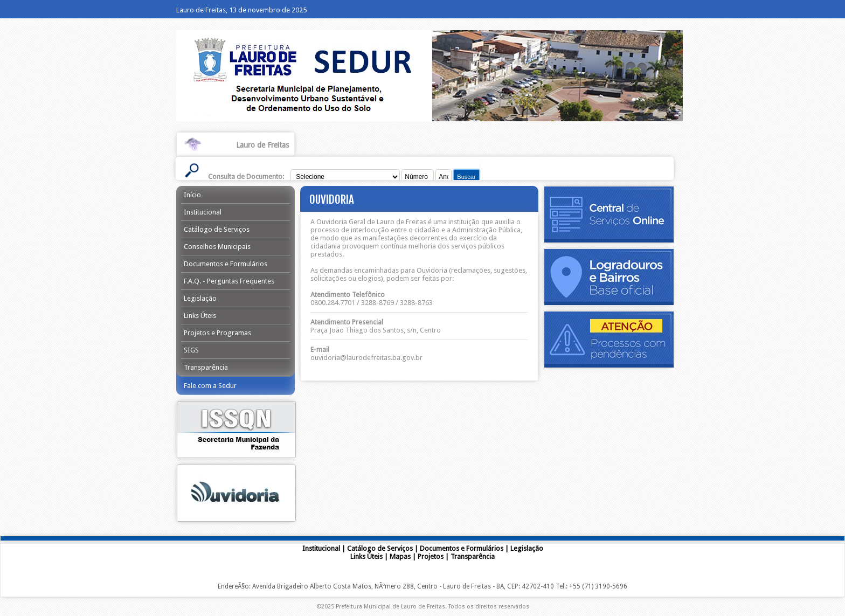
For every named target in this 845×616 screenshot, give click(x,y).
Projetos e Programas (217, 333)
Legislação (200, 298)
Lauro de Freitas (262, 145)
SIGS (191, 350)
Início (192, 195)
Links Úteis (200, 316)
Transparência (206, 367)
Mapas (400, 556)
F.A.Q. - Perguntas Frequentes (229, 281)
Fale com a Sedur (210, 386)
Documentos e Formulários (226, 264)
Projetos (431, 556)
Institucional (203, 212)
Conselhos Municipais (217, 247)
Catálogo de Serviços (217, 229)
